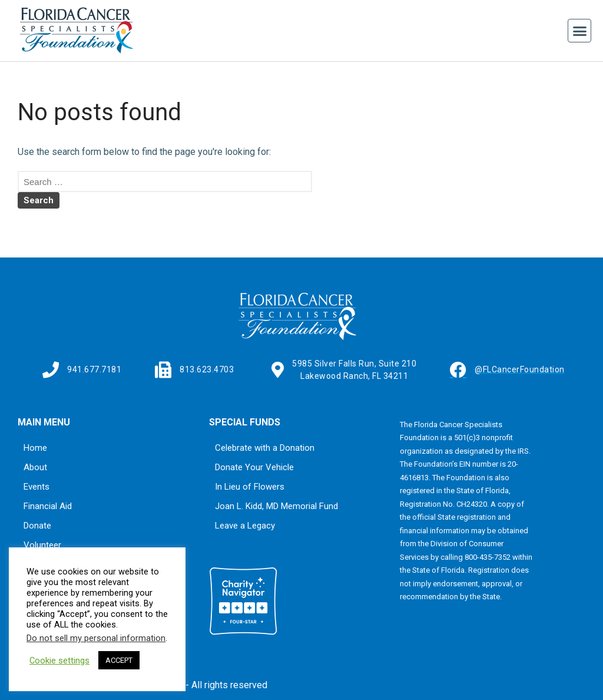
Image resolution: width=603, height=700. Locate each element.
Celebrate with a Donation (265, 448)
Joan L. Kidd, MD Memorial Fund (276, 506)
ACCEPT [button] (119, 660)
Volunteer (42, 545)
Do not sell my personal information (96, 638)
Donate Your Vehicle (254, 467)
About (35, 467)
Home (35, 448)
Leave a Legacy (245, 526)
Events (37, 487)
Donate (37, 526)
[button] (579, 31)
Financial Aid (48, 506)
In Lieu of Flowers (250, 487)
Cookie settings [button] (59, 661)
